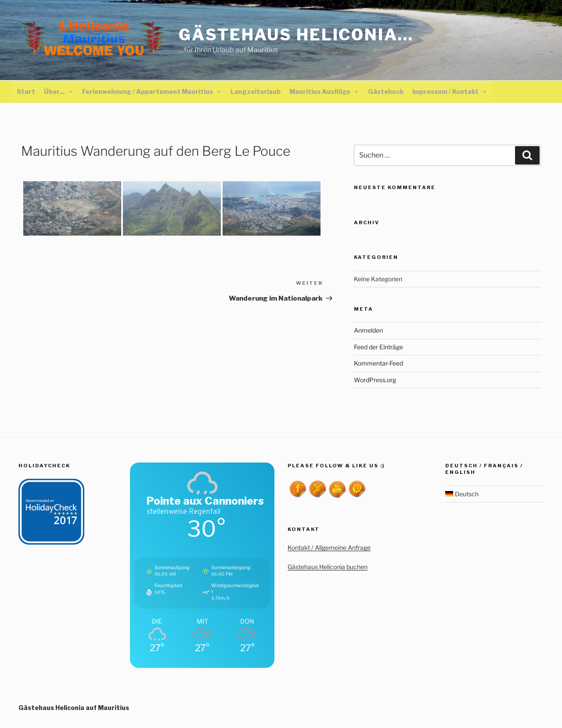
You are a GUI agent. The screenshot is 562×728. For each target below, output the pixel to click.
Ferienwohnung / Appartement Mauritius (152, 92)
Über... (59, 92)
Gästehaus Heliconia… (296, 35)
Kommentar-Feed (378, 363)
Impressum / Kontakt (450, 92)
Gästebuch (386, 91)
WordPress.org (375, 380)
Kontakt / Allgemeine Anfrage (329, 547)
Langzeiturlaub (256, 91)
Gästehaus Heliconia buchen (328, 567)
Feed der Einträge (378, 347)
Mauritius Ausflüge (324, 92)
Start (26, 91)
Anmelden (368, 330)
